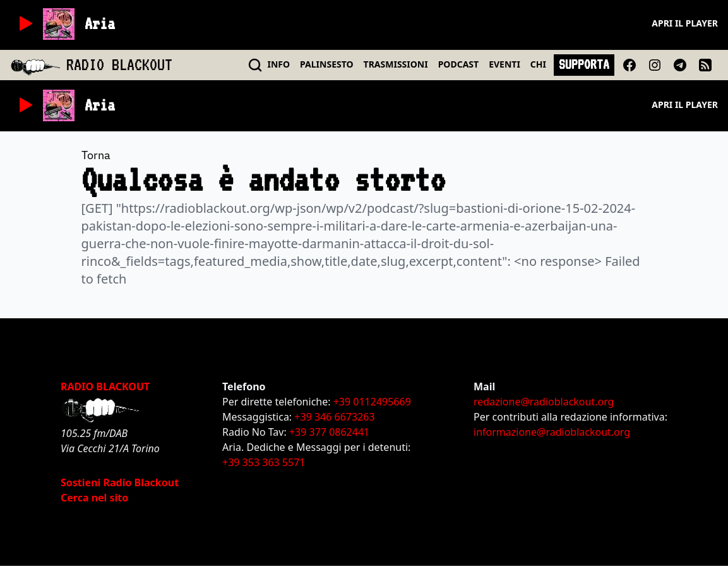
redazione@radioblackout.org (544, 402)
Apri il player (685, 23)
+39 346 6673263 (334, 417)
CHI (538, 64)
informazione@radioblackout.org (552, 432)
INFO (279, 64)
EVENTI (504, 64)
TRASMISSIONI (396, 64)
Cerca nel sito (94, 498)
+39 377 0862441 (329, 432)
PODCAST (458, 64)
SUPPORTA (584, 64)
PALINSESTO (326, 64)
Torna (96, 155)
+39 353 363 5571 (264, 462)
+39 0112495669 (372, 402)
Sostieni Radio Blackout (120, 482)
